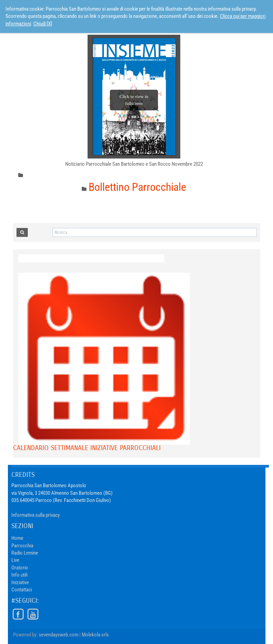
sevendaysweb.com (59, 635)
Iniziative (20, 582)
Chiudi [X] (43, 24)
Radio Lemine (25, 553)
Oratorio (20, 568)
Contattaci (22, 590)
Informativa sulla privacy (36, 515)
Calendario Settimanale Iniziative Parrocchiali (87, 448)
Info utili (19, 575)
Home (17, 538)
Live (15, 560)
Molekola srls (95, 635)
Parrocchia (22, 546)
